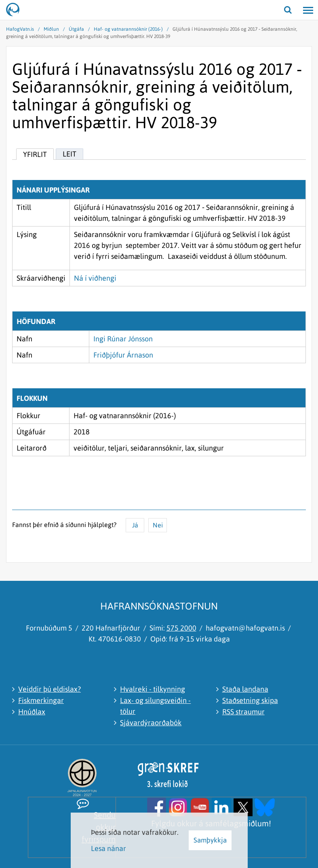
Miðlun (51, 29)
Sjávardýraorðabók (151, 723)
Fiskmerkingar (41, 700)
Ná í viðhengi (95, 278)
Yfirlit (35, 154)
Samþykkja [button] (210, 840)
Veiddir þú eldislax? (49, 689)
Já (135, 525)
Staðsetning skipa (250, 700)
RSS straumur (243, 712)
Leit (69, 154)
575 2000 (181, 628)
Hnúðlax (32, 712)
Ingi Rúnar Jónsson (123, 339)
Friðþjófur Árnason (123, 355)
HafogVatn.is (20, 29)
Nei (158, 525)
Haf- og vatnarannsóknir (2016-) (128, 29)
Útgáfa (76, 29)
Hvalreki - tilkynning (153, 689)
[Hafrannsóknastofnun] (16, 10)
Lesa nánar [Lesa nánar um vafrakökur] (108, 848)
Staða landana (245, 689)
